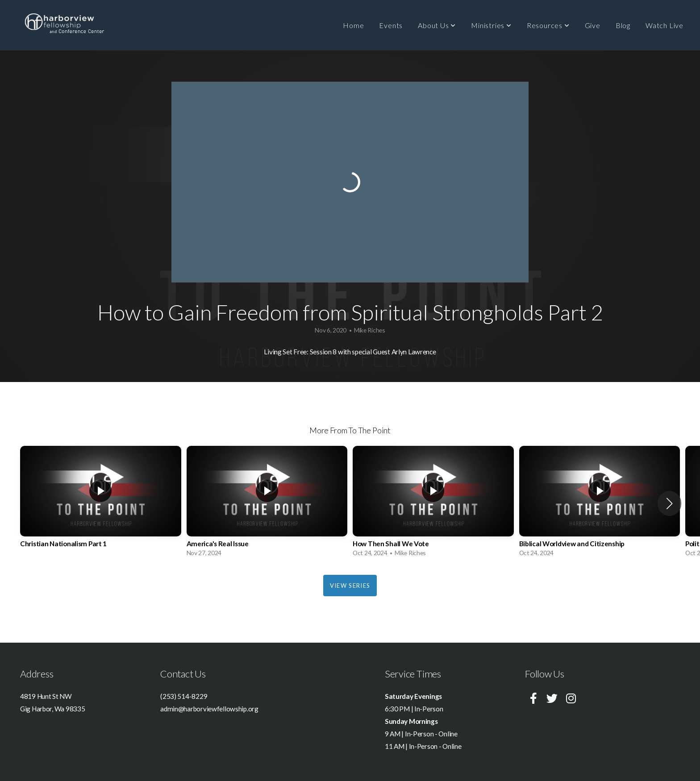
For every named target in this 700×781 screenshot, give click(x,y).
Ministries (491, 25)
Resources (548, 25)
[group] (101, 504)
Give (593, 25)
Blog (623, 25)
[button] (669, 503)
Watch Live (665, 25)
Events (391, 25)
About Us (437, 25)
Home (353, 25)
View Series (350, 586)
